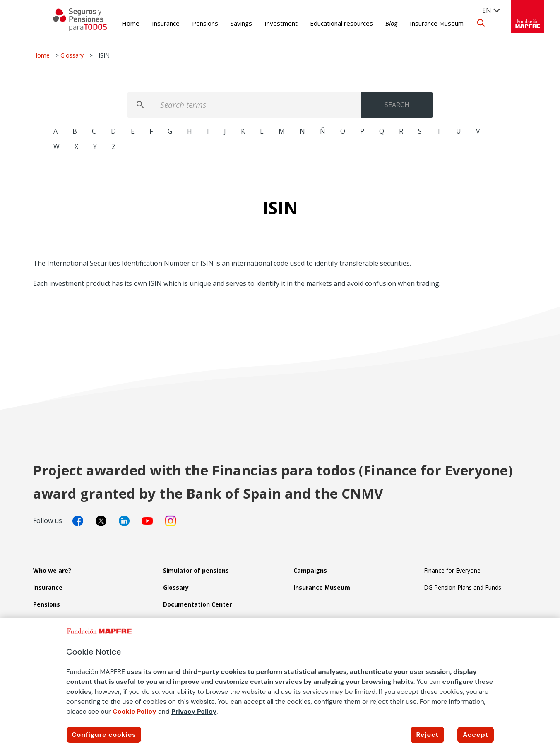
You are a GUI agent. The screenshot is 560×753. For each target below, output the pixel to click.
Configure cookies (104, 735)
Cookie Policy (135, 711)
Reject (427, 735)
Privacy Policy (194, 711)
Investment (269, 23)
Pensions (193, 23)
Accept (476, 735)
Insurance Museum (424, 23)
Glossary (72, 55)
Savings (229, 23)
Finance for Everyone (452, 570)
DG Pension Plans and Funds (463, 587)
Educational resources (329, 23)
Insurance (153, 23)
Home (118, 23)
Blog (379, 23)
